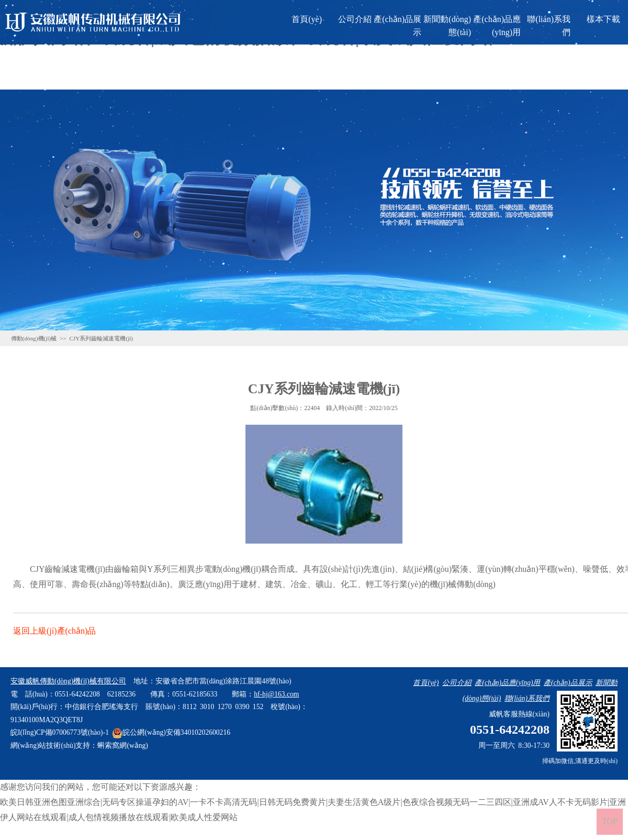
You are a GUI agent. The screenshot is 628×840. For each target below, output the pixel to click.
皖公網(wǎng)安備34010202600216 (171, 732)
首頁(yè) (307, 19)
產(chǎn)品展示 (397, 26)
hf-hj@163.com (276, 694)
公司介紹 (355, 19)
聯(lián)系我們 (549, 26)
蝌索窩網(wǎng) (122, 745)
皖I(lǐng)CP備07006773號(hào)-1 (60, 732)
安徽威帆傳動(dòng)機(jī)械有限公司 (68, 681)
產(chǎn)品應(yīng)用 (497, 26)
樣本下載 (603, 19)
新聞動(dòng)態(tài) (447, 26)
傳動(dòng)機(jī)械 (34, 338)
